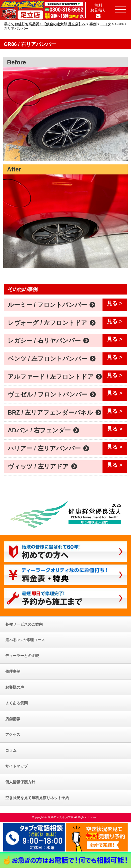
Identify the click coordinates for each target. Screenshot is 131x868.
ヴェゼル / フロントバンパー (52, 395)
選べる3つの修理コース (25, 640)
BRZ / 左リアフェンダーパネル (55, 413)
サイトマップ (16, 766)
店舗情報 (13, 719)
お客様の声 (15, 687)
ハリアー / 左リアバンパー (48, 448)
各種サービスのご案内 (24, 624)
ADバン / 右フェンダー (43, 430)
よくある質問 (16, 703)
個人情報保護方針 (20, 782)
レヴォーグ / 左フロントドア (52, 323)
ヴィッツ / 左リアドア (42, 466)
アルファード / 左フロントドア (55, 377)
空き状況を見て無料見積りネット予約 (37, 798)
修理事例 (13, 671)
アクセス (13, 735)
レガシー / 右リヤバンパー (48, 341)
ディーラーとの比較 (22, 656)
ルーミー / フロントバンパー (52, 305)
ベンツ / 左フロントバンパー (52, 359)
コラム (11, 750)
